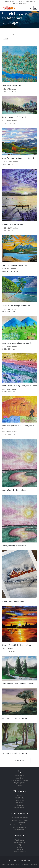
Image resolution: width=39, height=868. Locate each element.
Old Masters (20, 805)
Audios (17, 842)
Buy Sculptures (19, 783)
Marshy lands (7, 490)
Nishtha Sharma (28, 684)
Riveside (5, 85)
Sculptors (20, 803)
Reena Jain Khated (26, 158)
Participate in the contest (20, 820)
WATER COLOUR (9, 718)
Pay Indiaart (19, 850)
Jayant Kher (17, 85)
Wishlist (22, 1)
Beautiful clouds (8, 158)
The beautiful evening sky (13, 386)
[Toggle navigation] (35, 8)
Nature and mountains (11, 343)
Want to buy (14, 1)
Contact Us (31, 1)
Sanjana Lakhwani (18, 117)
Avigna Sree (28, 343)
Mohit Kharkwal (18, 224)
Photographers (20, 807)
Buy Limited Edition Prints (20, 780)
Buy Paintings (20, 776)
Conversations (19, 830)
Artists (19, 796)
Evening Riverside (9, 645)
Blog (19, 845)
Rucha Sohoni (26, 645)
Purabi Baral (24, 718)
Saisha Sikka (21, 490)
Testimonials (20, 840)
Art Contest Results (19, 823)
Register (23, 4)
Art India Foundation (19, 852)
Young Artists (20, 800)
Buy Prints (20, 778)
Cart (7, 1)
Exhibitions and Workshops (19, 825)
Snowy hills (6, 601)
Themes (19, 785)
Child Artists (19, 798)
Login (16, 4)
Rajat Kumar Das (20, 265)
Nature (5, 117)
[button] (31, 8)
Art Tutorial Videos (19, 827)
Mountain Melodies (10, 684)
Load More (19, 760)
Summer (5, 224)
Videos (22, 842)
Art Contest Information (19, 818)
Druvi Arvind (32, 386)
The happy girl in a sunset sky (14, 426)
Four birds (6, 265)
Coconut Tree (7, 306)
